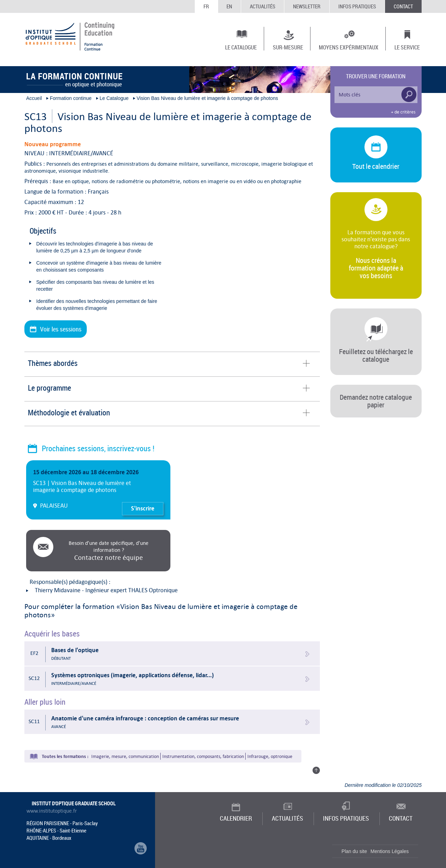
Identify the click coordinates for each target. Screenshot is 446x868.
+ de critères (403, 112)
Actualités (263, 6)
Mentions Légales (390, 851)
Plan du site (354, 851)
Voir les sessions (61, 329)
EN (229, 6)
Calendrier (236, 818)
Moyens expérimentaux (349, 47)
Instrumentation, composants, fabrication (203, 756)
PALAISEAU (54, 506)
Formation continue (71, 98)
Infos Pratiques (357, 6)
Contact (403, 6)
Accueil (34, 98)
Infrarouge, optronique (270, 756)
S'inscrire (143, 509)
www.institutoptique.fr (52, 811)
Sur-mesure (288, 47)
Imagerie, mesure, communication (125, 756)
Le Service (407, 47)
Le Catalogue (241, 47)
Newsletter (307, 6)
